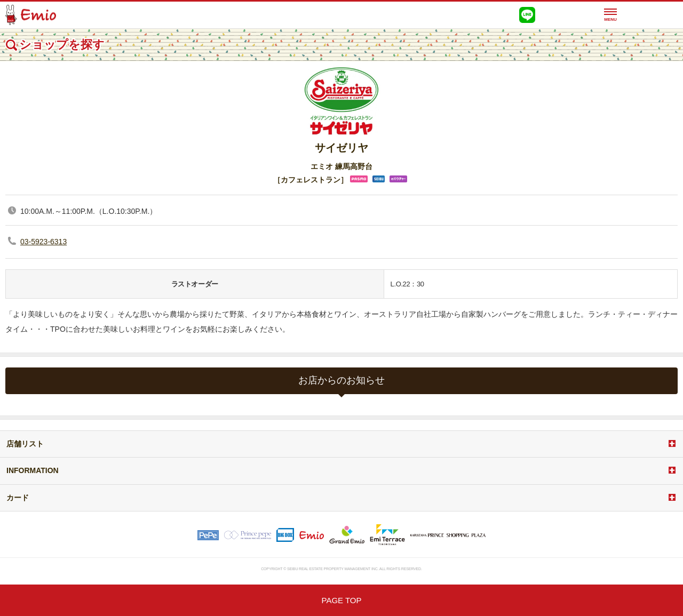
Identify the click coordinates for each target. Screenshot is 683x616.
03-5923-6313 (43, 242)
